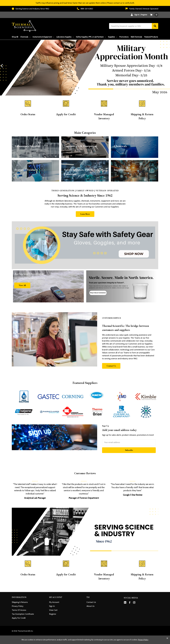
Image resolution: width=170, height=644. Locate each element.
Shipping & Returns (20, 602)
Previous (2, 66)
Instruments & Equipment (43, 37)
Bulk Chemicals (136, 37)
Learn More (85, 214)
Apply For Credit (19, 618)
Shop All (15, 37)
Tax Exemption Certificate (23, 614)
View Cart (53, 610)
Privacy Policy (18, 606)
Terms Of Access (19, 610)
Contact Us (111, 366)
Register (144, 15)
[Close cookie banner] (167, 638)
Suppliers (113, 37)
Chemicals (25, 37)
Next (168, 66)
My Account (54, 602)
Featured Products (151, 37)
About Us (90, 606)
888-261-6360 (85, 9)
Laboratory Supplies (65, 37)
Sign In (52, 606)
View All (22, 285)
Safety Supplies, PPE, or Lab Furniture (91, 37)
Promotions (124, 37)
